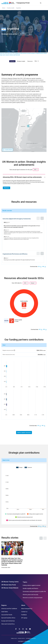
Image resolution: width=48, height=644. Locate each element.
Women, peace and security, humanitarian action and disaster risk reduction (25, 520)
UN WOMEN (27, 641)
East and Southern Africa (8, 618)
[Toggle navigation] (46, 3)
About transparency (27, 609)
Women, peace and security (30, 595)
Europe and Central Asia (8, 621)
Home (4, 8)
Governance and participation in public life (16, 514)
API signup (24, 618)
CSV (39, 267)
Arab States (5, 612)
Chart (4, 345)
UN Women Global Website (10, 588)
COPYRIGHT (21, 641)
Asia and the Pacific (7, 615)
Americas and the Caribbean (9, 609)
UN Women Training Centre (10, 582)
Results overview (7, 211)
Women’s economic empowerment (25, 517)
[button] (28, 126)
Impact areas (6, 460)
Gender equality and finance (30, 588)
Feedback (24, 615)
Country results (11, 8)
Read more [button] (6, 188)
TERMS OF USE (14, 638)
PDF (43, 267)
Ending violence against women (36, 514)
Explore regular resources (24, 432)
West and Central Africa (8, 624)
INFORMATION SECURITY (31, 638)
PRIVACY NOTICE (21, 638)
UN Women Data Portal (9, 585)
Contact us (24, 612)
